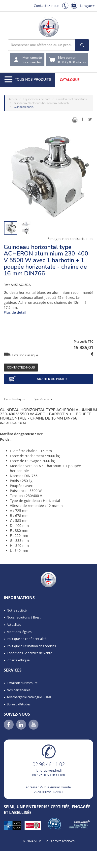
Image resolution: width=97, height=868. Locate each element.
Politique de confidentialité (27, 639)
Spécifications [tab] (43, 399)
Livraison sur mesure (22, 683)
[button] (15, 863)
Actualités (14, 624)
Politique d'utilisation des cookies (31, 646)
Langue (87, 6)
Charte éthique (18, 660)
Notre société (17, 610)
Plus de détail (15, 312)
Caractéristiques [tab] (15, 399)
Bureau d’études (19, 704)
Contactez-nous (47, 6)
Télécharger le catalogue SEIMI (29, 697)
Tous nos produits (28, 80)
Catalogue (70, 80)
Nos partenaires (18, 690)
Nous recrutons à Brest (24, 617)
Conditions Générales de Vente (29, 653)
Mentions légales (19, 632)
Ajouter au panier (38, 379)
